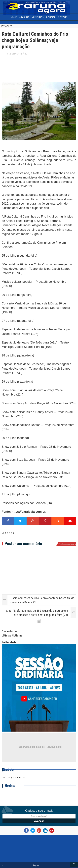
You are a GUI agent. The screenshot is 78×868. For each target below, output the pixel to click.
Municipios (38, 17)
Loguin (36, 865)
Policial (51, 17)
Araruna (24, 17)
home (14, 17)
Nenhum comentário (17, 54)
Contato (63, 17)
